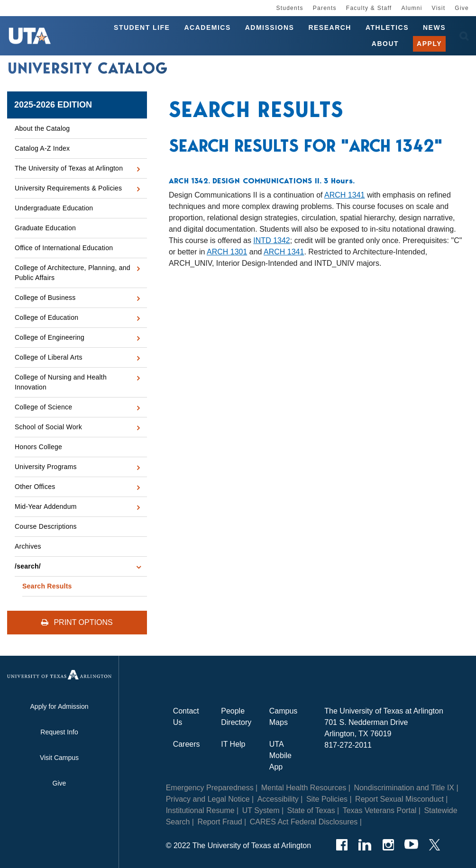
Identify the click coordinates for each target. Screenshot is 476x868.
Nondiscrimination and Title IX (404, 788)
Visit (439, 8)
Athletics (387, 27)
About (385, 44)
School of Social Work (48, 427)
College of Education (46, 317)
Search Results (47, 586)
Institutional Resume (200, 810)
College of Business (45, 298)
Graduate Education (45, 228)
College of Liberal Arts (49, 357)
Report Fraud (220, 822)
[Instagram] (388, 845)
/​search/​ (28, 566)
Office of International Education (64, 248)
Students (289, 8)
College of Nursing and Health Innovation (61, 382)
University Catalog (88, 68)
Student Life (142, 27)
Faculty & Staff (369, 8)
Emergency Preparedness (210, 788)
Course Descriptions (46, 526)
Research (330, 27)
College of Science (43, 407)
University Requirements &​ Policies (68, 188)
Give (462, 8)
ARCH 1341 (344, 195)
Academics (207, 27)
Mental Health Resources (304, 788)
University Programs (46, 467)
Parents (325, 8)
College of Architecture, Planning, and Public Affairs (73, 273)
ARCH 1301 (227, 252)
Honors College (38, 447)
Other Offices (35, 487)
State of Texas (311, 810)
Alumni (412, 8)
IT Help (233, 744)
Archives (28, 546)
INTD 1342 (271, 240)
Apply (429, 44)
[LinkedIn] (365, 845)
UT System (261, 810)
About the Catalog (42, 128)
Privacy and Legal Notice (208, 799)
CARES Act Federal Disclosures (304, 822)
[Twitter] (435, 845)
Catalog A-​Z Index (42, 148)
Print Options (77, 622)
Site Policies (327, 799)
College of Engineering (50, 337)
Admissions (270, 27)
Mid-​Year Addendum (46, 506)
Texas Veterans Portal (380, 810)
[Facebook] (342, 845)
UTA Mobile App (280, 755)
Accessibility (278, 799)
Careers (187, 744)
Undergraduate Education (54, 208)
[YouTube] (411, 845)
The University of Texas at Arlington (69, 168)
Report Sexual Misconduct (399, 799)
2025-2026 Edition (53, 105)
